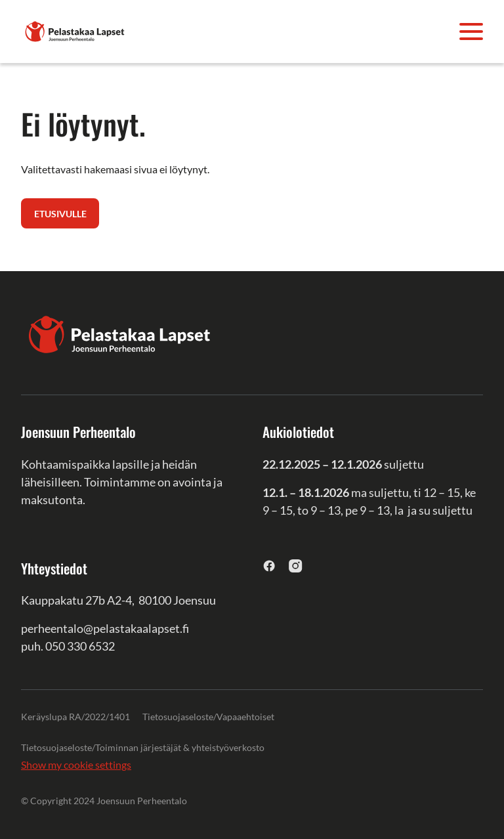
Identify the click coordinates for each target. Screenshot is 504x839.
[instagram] (296, 566)
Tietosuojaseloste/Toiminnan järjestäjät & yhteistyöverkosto (143, 747)
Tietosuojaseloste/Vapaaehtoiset (208, 717)
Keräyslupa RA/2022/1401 (75, 717)
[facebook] (269, 566)
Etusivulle (60, 214)
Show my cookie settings (76, 764)
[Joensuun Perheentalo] (75, 30)
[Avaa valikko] (471, 32)
